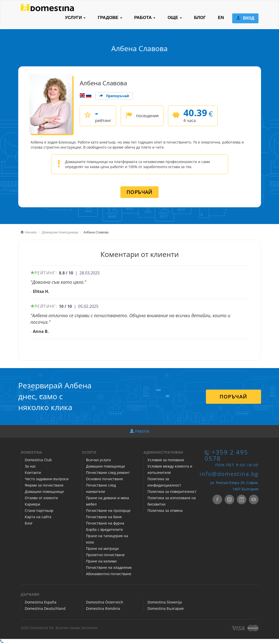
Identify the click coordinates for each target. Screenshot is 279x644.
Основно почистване (104, 479)
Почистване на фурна (105, 523)
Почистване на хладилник (109, 567)
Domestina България (166, 608)
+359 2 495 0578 (226, 455)
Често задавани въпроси (47, 479)
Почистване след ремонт (108, 472)
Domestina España (41, 602)
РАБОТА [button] (145, 18)
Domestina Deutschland (45, 608)
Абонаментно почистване (109, 574)
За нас (30, 466)
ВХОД (245, 18)
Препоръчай (114, 96)
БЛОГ (200, 18)
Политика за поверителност (172, 491)
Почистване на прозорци (108, 510)
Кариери (33, 504)
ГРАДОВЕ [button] (110, 18)
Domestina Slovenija (165, 602)
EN (221, 18)
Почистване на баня (104, 517)
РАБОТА (140, 431)
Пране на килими (101, 561)
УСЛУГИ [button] (75, 18)
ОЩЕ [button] (175, 18)
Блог (29, 523)
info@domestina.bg (229, 474)
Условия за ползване (166, 460)
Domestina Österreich (105, 602)
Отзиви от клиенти (41, 498)
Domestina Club (38, 460)
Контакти (33, 472)
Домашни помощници (44, 491)
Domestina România (103, 608)
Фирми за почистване (44, 485)
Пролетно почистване (105, 555)
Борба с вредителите (104, 529)
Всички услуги (98, 460)
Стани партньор (39, 510)
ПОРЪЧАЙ (139, 192)
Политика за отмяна (165, 510)
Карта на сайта (38, 517)
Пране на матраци (102, 548)
